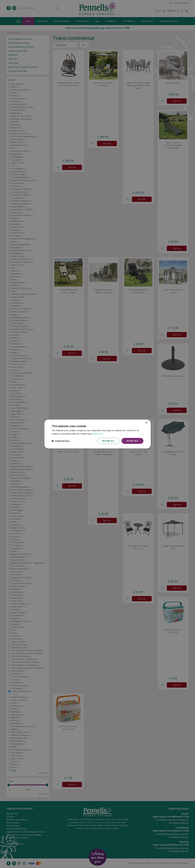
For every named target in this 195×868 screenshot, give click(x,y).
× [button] (146, 423)
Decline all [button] (108, 441)
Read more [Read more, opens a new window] (98, 434)
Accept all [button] (132, 441)
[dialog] (98, 434)
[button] (61, 441)
